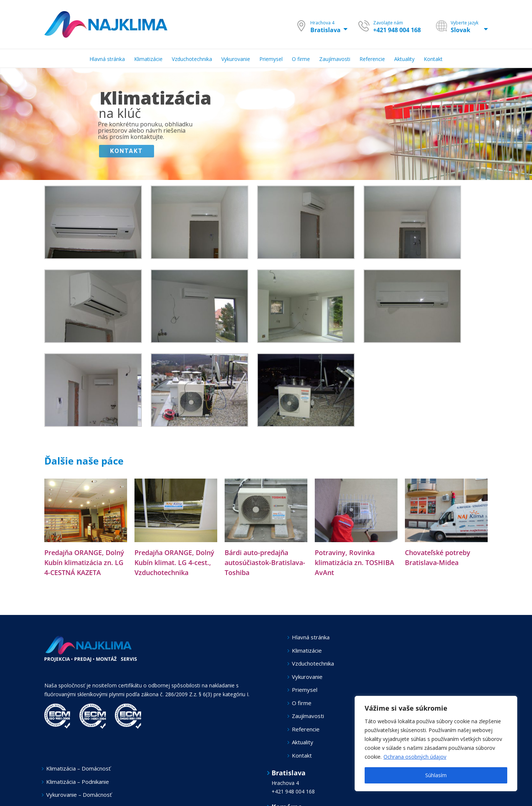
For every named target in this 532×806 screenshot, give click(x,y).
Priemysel (305, 690)
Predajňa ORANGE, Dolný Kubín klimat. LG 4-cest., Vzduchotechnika (174, 562)
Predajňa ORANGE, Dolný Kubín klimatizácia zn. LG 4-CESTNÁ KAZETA (84, 562)
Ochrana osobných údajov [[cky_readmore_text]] (415, 757)
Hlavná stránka (311, 637)
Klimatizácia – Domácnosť (78, 768)
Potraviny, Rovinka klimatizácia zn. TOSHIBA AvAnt (354, 562)
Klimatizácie (307, 650)
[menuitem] (112, 58)
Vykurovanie (307, 677)
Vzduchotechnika (313, 663)
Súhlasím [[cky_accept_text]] (436, 775)
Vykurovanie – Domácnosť (79, 795)
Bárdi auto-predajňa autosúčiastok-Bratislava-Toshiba (265, 562)
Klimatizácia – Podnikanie (78, 782)
